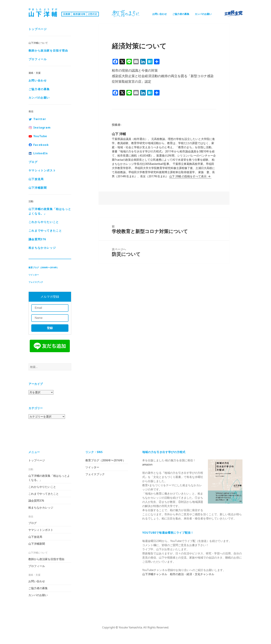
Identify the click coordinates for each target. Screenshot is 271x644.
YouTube (40, 136)
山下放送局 (36, 179)
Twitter (40, 119)
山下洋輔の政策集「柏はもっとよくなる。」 (50, 211)
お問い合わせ (160, 14)
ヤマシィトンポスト (42, 170)
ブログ (33, 162)
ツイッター (34, 275)
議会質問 (37, 239)
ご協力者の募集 (181, 14)
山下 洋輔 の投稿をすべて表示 (188, 176)
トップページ (38, 29)
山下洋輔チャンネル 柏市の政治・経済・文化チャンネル (178, 574)
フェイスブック (36, 282)
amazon (147, 464)
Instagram (42, 127)
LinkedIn (41, 153)
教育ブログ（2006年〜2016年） (44, 268)
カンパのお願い (203, 14)
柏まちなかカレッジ (42, 248)
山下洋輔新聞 (38, 188)
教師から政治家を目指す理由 (48, 51)
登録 (50, 328)
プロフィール (38, 59)
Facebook (41, 145)
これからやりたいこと (44, 222)
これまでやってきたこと (45, 231)
